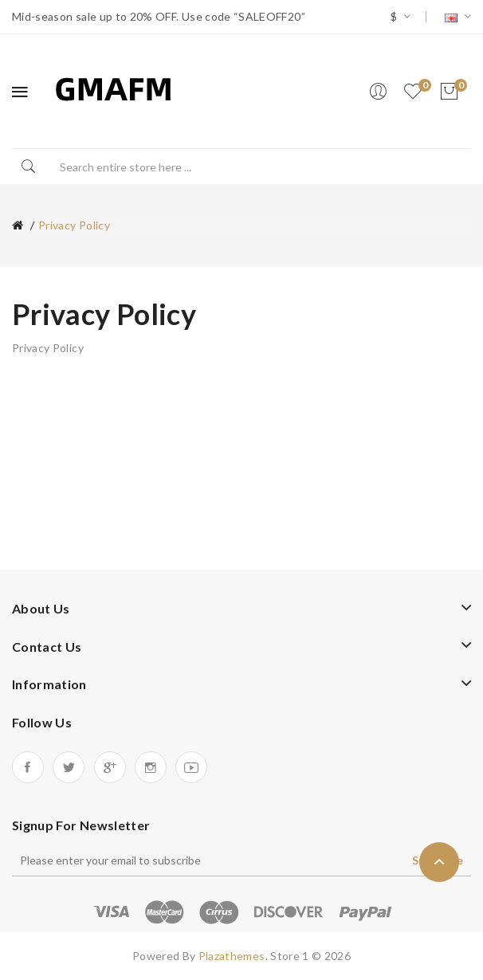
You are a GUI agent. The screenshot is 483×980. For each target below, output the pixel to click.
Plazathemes (232, 956)
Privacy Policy (74, 225)
